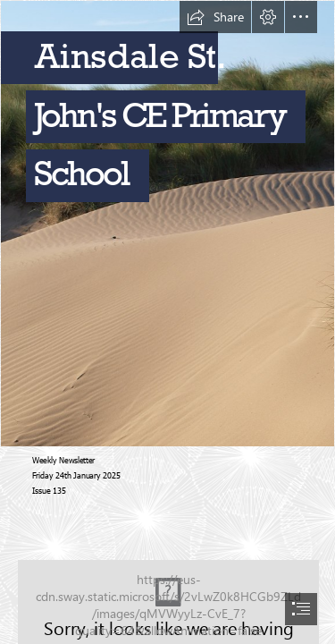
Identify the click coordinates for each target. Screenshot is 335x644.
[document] (167, 322)
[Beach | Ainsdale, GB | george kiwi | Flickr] (167, 224)
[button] (215, 17)
